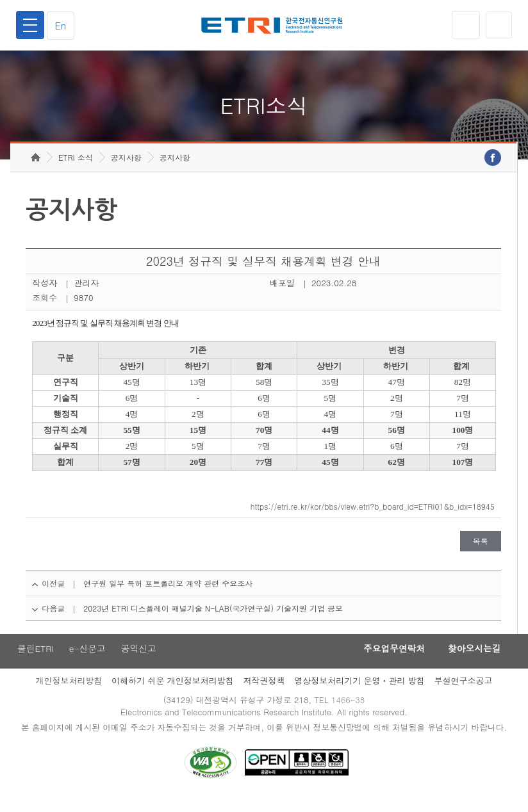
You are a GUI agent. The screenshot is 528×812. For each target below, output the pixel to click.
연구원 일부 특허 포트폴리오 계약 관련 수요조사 (168, 596)
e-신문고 (88, 662)
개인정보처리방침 (69, 694)
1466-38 (350, 714)
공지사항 (126, 170)
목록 (481, 554)
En (63, 25)
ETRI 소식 (76, 170)
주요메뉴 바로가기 (0, 0)
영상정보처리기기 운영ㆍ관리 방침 (359, 694)
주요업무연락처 (387, 662)
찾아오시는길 (472, 662)
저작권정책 (264, 694)
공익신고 (140, 662)
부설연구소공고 (464, 694)
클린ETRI (35, 662)
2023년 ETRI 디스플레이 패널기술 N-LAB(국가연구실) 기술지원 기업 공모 (213, 621)
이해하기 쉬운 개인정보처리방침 (173, 694)
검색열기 (498, 25)
